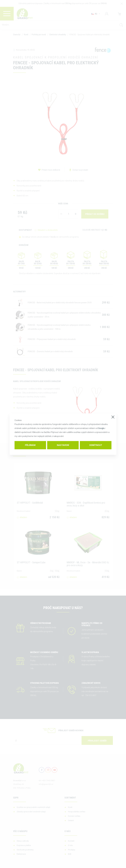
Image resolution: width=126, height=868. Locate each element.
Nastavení (63, 445)
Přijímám (30, 445)
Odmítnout (96, 445)
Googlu (101, 428)
